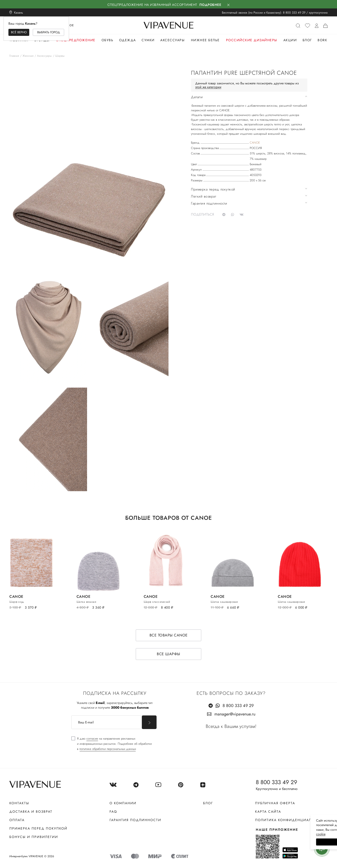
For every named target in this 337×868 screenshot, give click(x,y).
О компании (123, 803)
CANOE (255, 143)
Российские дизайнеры (252, 40)
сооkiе (245, 834)
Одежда (128, 40)
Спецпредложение (76, 40)
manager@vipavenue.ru (235, 714)
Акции (290, 40)
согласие (92, 739)
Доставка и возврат (31, 812)
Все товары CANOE (169, 635)
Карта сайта (268, 812)
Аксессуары (172, 40)
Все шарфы (168, 654)
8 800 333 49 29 (294, 13)
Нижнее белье (205, 40)
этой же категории (208, 87)
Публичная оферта (275, 803)
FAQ (113, 812)
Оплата (17, 820)
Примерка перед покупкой (38, 828)
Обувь (108, 40)
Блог (307, 40)
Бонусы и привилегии (34, 837)
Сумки (148, 40)
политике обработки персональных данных (108, 749)
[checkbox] (112, 744)
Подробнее (210, 5)
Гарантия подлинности (135, 820)
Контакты (19, 803)
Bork (322, 40)
